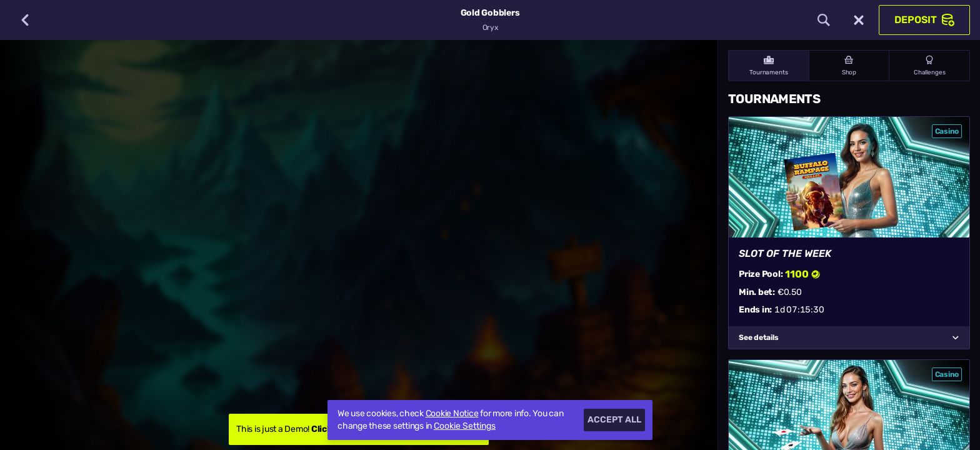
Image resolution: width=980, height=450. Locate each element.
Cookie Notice (452, 413)
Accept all (614, 420)
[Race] (859, 20)
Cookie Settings (465, 426)
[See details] (956, 337)
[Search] (824, 20)
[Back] (25, 20)
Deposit (924, 20)
